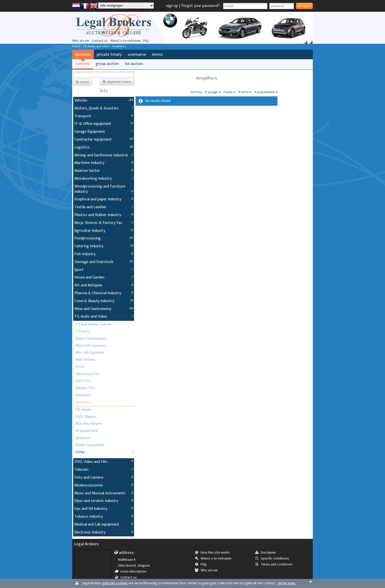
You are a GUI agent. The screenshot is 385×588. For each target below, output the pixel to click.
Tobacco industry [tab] (104, 517)
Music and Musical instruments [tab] (104, 493)
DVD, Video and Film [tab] (104, 462)
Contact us (100, 41)
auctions (83, 54)
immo (157, 54)
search (82, 82)
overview (82, 64)
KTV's (80, 367)
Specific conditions (274, 559)
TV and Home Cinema (93, 324)
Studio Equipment (90, 445)
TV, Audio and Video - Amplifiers (104, 46)
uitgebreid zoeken (117, 82)
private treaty (109, 54)
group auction (107, 64)
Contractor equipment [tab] (104, 140)
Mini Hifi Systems (90, 353)
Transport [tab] (104, 116)
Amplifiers (83, 402)
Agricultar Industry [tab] (104, 231)
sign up (172, 6)
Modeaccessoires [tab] (104, 485)
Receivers (83, 395)
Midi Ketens (85, 360)
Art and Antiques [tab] (104, 285)
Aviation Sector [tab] (104, 171)
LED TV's (83, 381)
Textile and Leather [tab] (104, 207)
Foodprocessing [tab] (104, 238)
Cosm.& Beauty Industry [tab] (104, 301)
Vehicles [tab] (104, 100)
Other (80, 452)
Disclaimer (267, 553)
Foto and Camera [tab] (104, 478)
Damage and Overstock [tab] (104, 262)
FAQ (146, 41)
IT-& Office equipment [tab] (104, 124)
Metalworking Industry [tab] (104, 179)
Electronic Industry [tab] (104, 532)
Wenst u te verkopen (125, 41)
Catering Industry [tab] (104, 246)
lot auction (134, 64)
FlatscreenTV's (87, 374)
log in (304, 6)
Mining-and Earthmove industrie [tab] (104, 155)
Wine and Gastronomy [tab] (104, 309)
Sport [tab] (104, 270)
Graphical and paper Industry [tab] (104, 199)
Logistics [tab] (104, 147)
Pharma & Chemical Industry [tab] (104, 293)
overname (137, 54)
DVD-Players (86, 417)
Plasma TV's (85, 388)
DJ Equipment (87, 431)
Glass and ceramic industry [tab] (104, 501)
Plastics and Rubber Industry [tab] (104, 215)
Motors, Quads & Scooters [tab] (104, 108)
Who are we (81, 41)
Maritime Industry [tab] (104, 163)
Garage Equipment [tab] (104, 132)
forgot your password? (201, 6)
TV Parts (83, 331)
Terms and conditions (275, 564)
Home (76, 46)
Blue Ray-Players (89, 424)
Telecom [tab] (104, 470)
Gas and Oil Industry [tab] (104, 509)
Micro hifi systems (90, 346)
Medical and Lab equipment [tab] (104, 524)
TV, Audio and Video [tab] (104, 316)
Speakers (83, 438)
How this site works (214, 553)
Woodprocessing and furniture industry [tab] (104, 189)
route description (132, 572)
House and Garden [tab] (104, 277)
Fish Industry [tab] (104, 254)
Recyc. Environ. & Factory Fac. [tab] (104, 223)
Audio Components (91, 339)
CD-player (83, 410)
